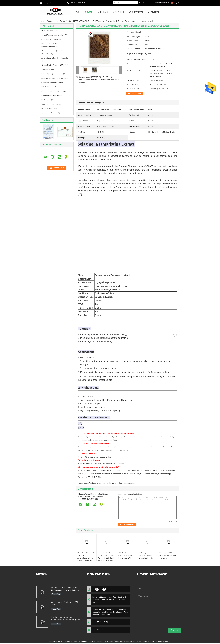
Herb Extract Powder (63, 21)
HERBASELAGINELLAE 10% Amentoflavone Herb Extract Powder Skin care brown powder (99, 80)
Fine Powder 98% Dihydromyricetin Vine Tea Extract (168, 555)
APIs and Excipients (49, 113)
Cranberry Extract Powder (51, 82)
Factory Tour (118, 12)
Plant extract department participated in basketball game (66, 618)
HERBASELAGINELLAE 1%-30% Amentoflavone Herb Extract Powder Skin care (86, 558)
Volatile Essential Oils (50, 104)
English (177, 3)
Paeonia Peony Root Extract (52, 95)
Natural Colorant (48, 108)
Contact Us (153, 12)
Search (141, 3)
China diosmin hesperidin (71, 641)
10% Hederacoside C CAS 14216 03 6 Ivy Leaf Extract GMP (127, 555)
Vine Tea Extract (48, 69)
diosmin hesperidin (110, 483)
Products (88, 12)
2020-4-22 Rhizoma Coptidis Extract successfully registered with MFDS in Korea (65, 589)
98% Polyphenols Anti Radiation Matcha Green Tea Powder (147, 555)
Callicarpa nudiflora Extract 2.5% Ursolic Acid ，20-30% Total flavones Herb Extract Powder (106, 558)
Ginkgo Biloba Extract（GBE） (53, 65)
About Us (103, 12)
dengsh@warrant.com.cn (53, 3)
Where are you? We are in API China (65, 603)
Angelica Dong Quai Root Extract (54, 78)
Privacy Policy (55, 641)
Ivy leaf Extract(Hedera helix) (52, 35)
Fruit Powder (46, 100)
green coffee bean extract (92, 483)
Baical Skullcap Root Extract (52, 74)
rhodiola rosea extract (127, 483)
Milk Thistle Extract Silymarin (52, 91)
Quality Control (136, 12)
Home (76, 12)
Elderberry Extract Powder (51, 87)
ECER (168, 641)
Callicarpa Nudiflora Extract (52, 39)
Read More (56, 594)
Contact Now (136, 94)
